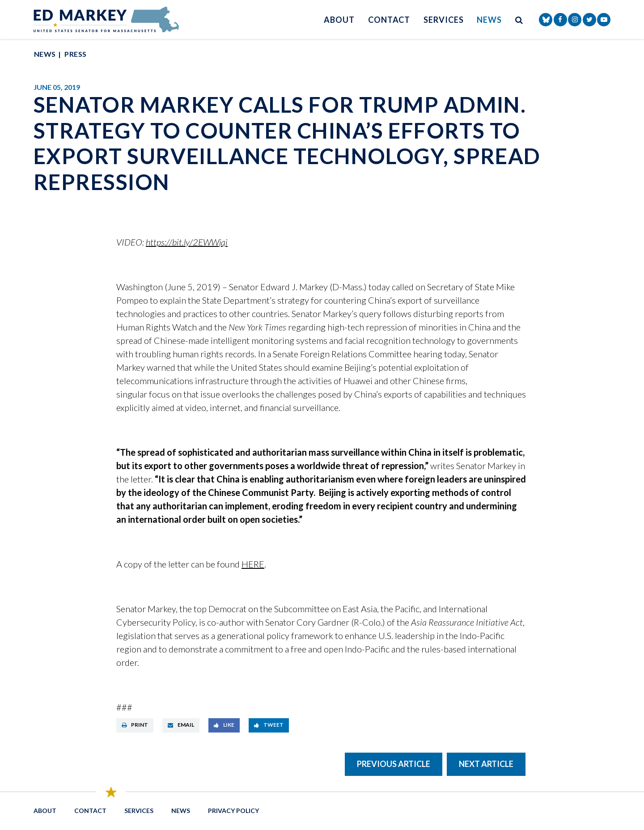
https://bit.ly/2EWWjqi (187, 242)
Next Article (486, 764)
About (339, 20)
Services (443, 20)
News (489, 20)
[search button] (519, 19)
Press (75, 54)
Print (135, 725)
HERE (253, 564)
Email (181, 725)
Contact (389, 20)
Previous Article (394, 764)
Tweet (269, 725)
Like (224, 725)
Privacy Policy (233, 811)
